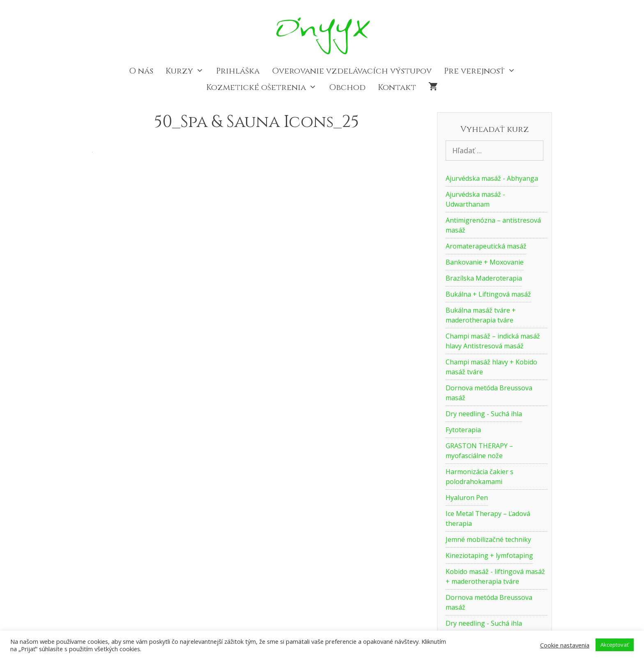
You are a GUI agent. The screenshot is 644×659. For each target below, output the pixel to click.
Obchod (347, 87)
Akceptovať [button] (615, 645)
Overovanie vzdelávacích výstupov (352, 71)
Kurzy (188, 71)
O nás (141, 71)
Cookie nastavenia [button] (565, 645)
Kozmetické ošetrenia (264, 88)
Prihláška (238, 71)
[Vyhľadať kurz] (494, 151)
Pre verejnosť (483, 71)
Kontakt (397, 87)
